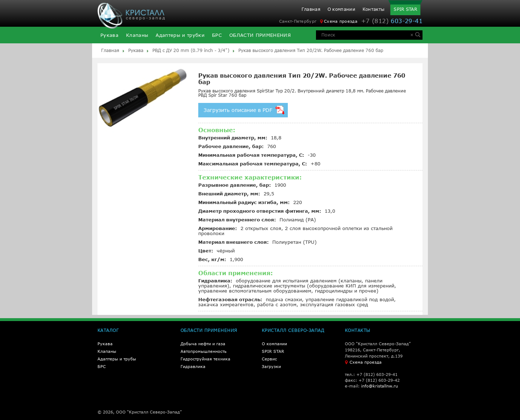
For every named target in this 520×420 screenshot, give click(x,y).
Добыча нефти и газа (203, 344)
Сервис (269, 359)
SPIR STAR (405, 9)
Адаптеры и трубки (180, 35)
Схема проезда (339, 21)
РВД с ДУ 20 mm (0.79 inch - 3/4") (191, 50)
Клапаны (137, 35)
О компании (341, 9)
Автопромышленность (203, 351)
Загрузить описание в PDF (244, 110)
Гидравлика (193, 366)
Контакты (374, 9)
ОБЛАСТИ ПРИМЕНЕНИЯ (260, 35)
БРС (217, 35)
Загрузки (271, 366)
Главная (311, 9)
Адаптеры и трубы (117, 359)
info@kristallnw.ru (380, 386)
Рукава (109, 35)
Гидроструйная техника (205, 359)
